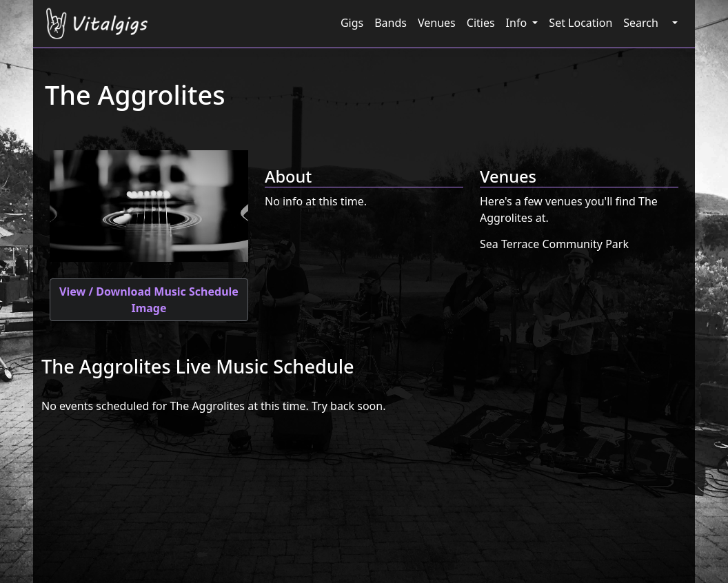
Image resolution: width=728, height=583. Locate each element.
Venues (437, 23)
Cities (481, 23)
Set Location (580, 23)
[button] (674, 23)
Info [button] (518, 23)
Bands (391, 23)
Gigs (352, 23)
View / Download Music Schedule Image (149, 300)
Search (641, 23)
